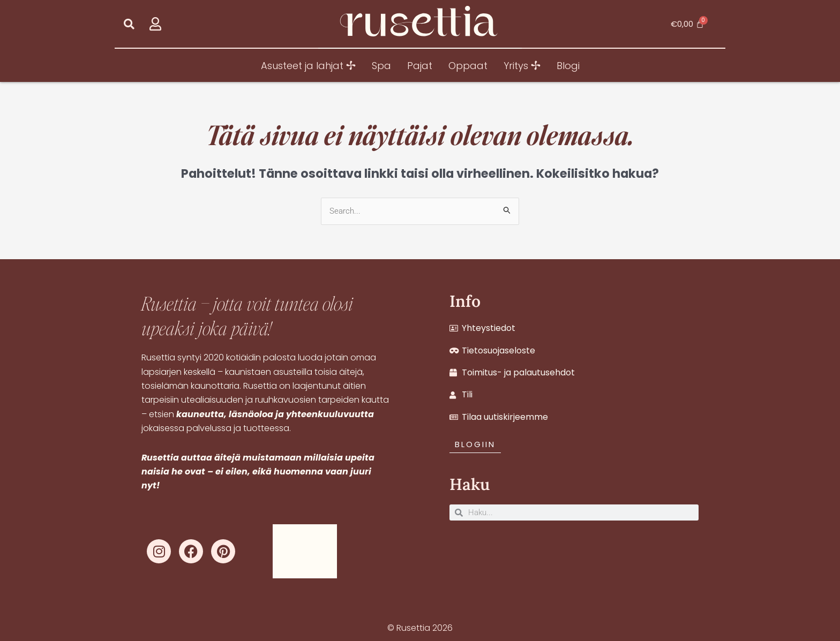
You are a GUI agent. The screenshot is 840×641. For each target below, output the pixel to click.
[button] (129, 24)
